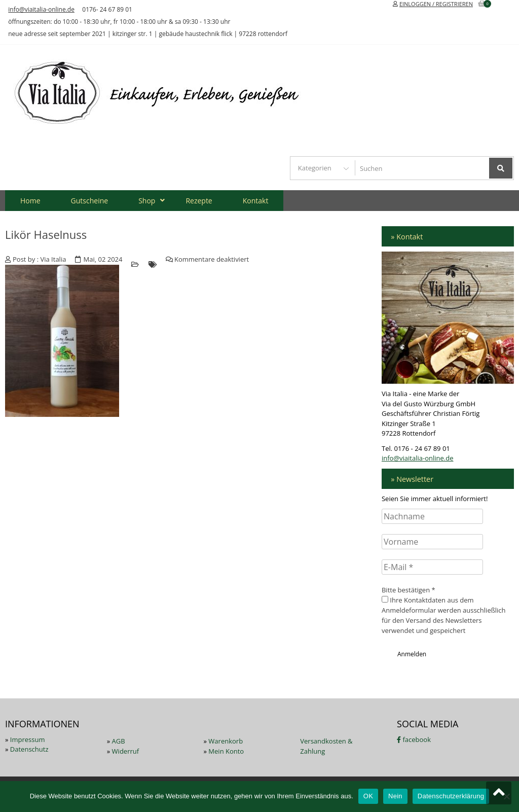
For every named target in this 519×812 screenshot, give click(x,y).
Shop (147, 201)
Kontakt (256, 201)
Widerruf (126, 751)
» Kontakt (407, 237)
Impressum (28, 739)
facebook (414, 739)
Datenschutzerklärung (451, 796)
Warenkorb (226, 741)
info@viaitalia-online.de (41, 9)
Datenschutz (29, 749)
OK (368, 796)
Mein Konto (226, 751)
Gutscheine (90, 201)
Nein (395, 796)
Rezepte (199, 201)
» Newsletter (412, 479)
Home (30, 201)
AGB (119, 741)
